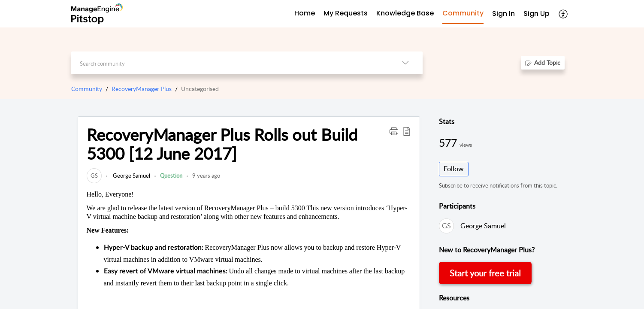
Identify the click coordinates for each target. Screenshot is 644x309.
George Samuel (131, 176)
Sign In (503, 14)
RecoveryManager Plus (142, 89)
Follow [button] (454, 169)
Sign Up (537, 14)
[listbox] (405, 63)
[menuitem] (503, 14)
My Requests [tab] (346, 13)
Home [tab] (305, 13)
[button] (394, 131)
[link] (94, 176)
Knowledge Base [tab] (405, 13)
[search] (230, 63)
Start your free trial (485, 273)
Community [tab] (463, 13)
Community (87, 89)
